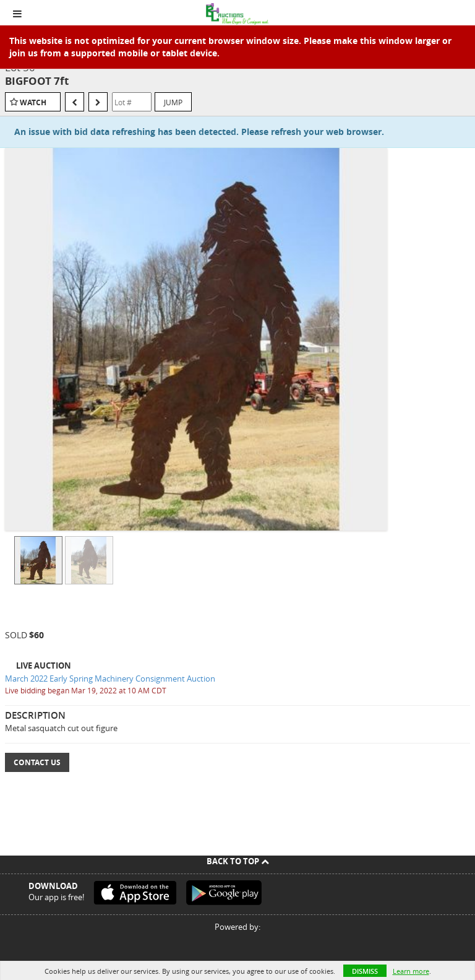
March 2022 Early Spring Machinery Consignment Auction (110, 679)
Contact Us (37, 762)
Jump (173, 102)
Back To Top (238, 861)
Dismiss (365, 971)
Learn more (411, 971)
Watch (33, 102)
